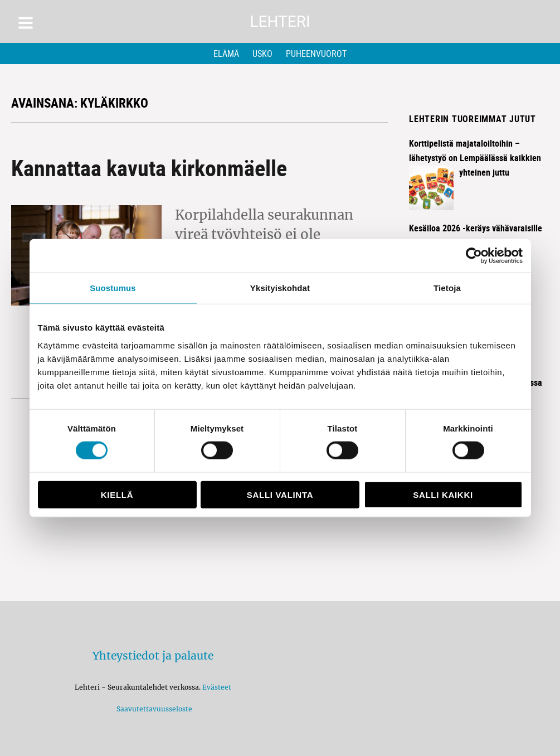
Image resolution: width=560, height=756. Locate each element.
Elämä (226, 54)
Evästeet (217, 687)
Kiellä (117, 494)
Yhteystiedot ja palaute (153, 656)
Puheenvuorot (316, 54)
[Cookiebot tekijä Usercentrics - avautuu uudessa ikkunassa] (474, 256)
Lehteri (280, 21)
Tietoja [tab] (447, 288)
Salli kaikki (443, 494)
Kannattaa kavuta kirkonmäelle (149, 168)
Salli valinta (280, 494)
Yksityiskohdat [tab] (280, 288)
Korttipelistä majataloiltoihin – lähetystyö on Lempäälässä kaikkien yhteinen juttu (475, 158)
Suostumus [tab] (113, 288)
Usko (262, 54)
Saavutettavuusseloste (153, 709)
